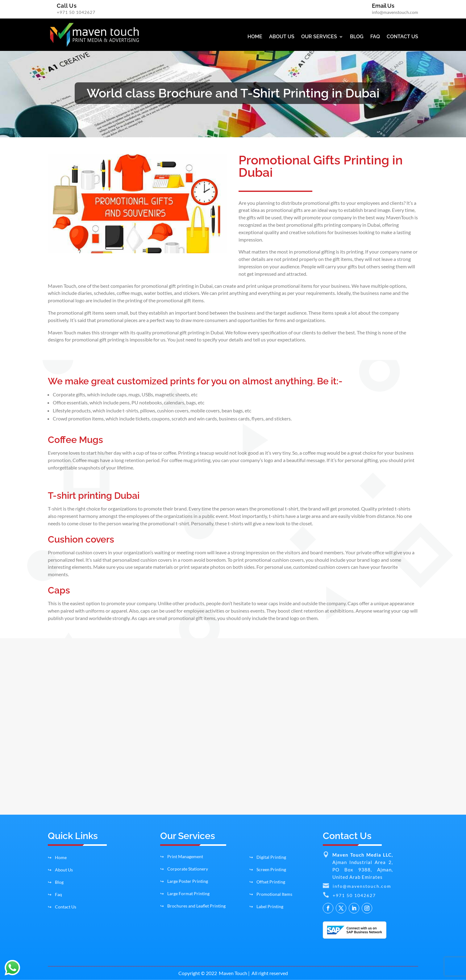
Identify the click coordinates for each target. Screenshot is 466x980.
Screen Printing (268, 869)
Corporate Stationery (184, 869)
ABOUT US (282, 37)
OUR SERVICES (319, 37)
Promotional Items (271, 894)
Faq (55, 894)
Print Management (182, 856)
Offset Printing (267, 882)
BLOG (357, 37)
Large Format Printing (185, 893)
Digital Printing (268, 857)
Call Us (67, 6)
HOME (255, 37)
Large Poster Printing (184, 881)
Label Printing (266, 906)
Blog (56, 882)
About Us (60, 870)
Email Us (383, 6)
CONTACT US (402, 37)
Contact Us (62, 907)
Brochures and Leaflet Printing (193, 906)
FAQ (375, 37)
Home (57, 857)
